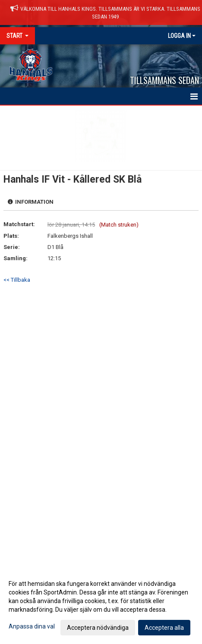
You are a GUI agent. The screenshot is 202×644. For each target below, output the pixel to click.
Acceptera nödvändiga (98, 628)
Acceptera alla (164, 628)
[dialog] (101, 605)
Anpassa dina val (32, 626)
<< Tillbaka (17, 280)
